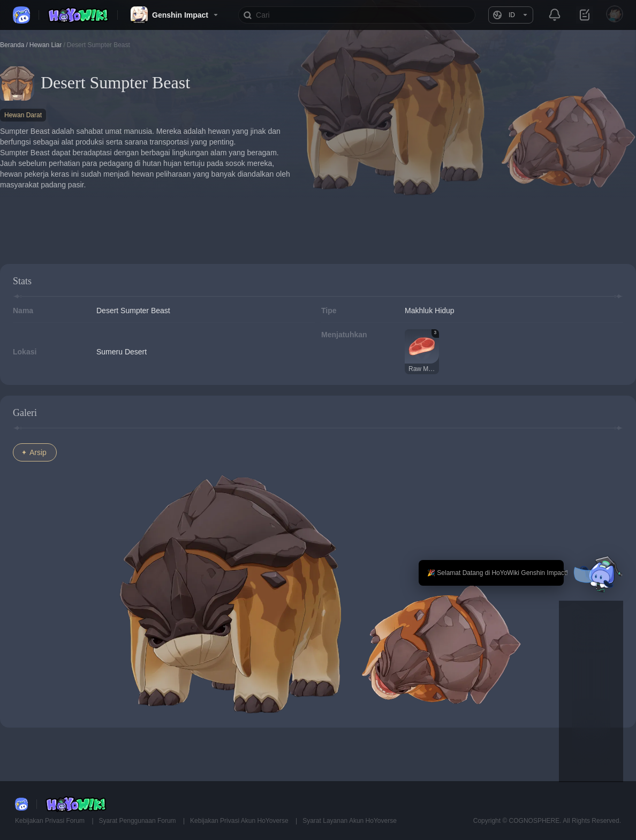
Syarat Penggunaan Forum (138, 821)
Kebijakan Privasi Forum (51, 821)
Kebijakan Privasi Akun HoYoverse (240, 821)
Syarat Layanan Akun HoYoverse (350, 821)
